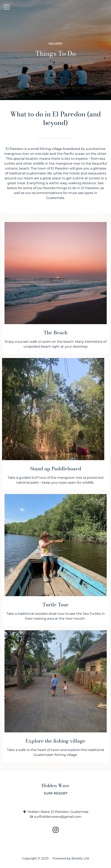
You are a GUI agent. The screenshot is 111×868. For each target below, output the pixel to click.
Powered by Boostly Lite (71, 858)
